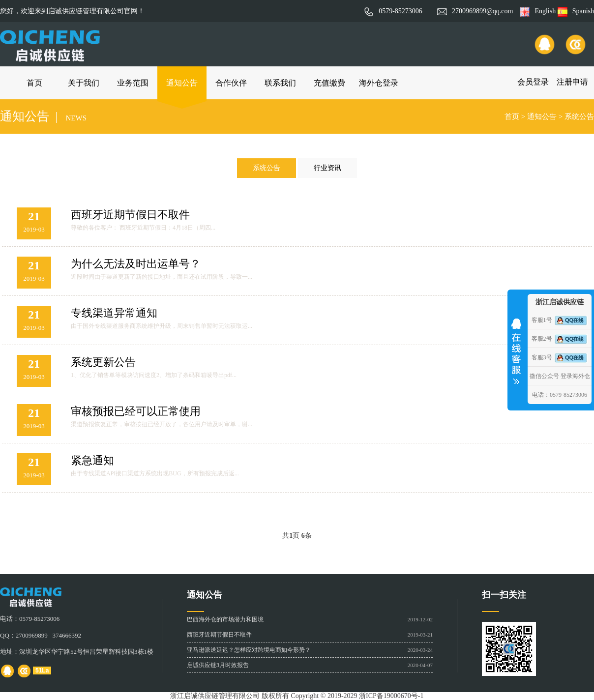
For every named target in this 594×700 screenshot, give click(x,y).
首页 (34, 83)
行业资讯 (327, 168)
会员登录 (533, 82)
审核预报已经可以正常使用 (136, 411)
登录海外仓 (575, 376)
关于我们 (84, 83)
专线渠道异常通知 (114, 313)
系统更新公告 (103, 362)
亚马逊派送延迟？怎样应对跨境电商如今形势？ (249, 650)
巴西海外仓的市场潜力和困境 (225, 619)
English (538, 11)
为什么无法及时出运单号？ (136, 264)
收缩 (516, 348)
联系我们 (280, 83)
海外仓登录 (379, 83)
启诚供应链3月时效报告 (218, 665)
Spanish (576, 11)
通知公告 (182, 83)
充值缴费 (329, 83)
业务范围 (133, 83)
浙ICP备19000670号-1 (391, 696)
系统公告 (579, 117)
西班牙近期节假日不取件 (130, 215)
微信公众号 (544, 376)
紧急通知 (92, 460)
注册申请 (572, 82)
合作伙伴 (231, 83)
